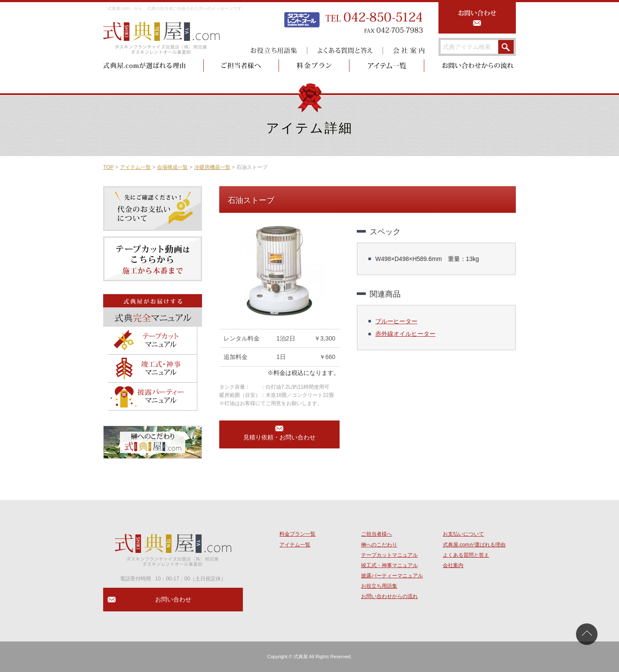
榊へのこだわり (379, 545)
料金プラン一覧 (297, 534)
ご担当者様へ (377, 534)
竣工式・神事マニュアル (389, 565)
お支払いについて (463, 534)
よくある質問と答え (466, 555)
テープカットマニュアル (389, 555)
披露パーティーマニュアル (392, 576)
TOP (108, 167)
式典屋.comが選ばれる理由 (474, 545)
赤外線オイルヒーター (405, 334)
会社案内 (453, 565)
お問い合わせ (173, 599)
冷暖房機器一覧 (212, 167)
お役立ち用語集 (379, 586)
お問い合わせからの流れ (389, 596)
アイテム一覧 (135, 167)
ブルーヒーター (396, 321)
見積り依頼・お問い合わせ (279, 437)
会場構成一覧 (172, 167)
